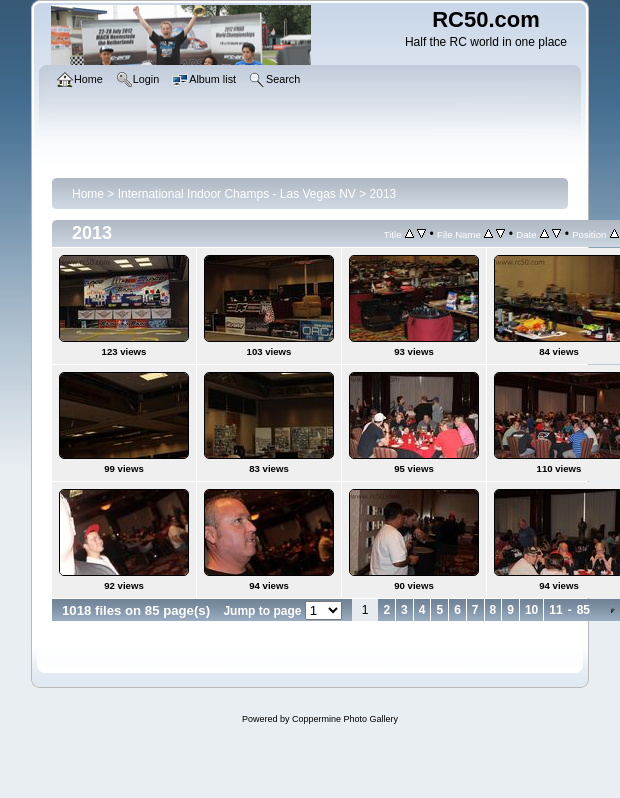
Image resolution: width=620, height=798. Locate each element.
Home (88, 194)
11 (555, 610)
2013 (383, 194)
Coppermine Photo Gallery (345, 719)
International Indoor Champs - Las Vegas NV (237, 194)
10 (531, 610)
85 (583, 610)
